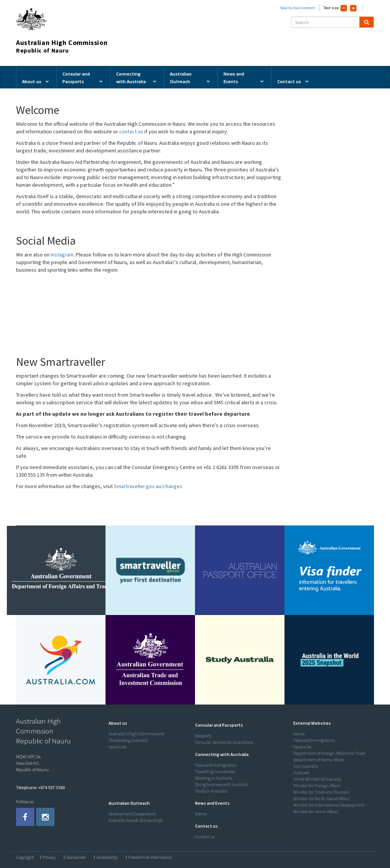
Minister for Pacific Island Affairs (321, 798)
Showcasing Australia (128, 740)
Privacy (49, 857)
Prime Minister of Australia (317, 779)
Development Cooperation (132, 814)
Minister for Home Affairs (316, 811)
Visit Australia (306, 766)
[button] (116, 723)
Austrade (301, 773)
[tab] (150, 723)
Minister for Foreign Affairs (317, 786)
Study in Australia (211, 791)
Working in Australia (214, 778)
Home (299, 734)
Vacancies (117, 747)
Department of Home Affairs (319, 760)
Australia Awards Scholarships (136, 820)
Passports (203, 736)
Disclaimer (76, 857)
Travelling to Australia (215, 771)
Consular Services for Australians (224, 742)
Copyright (25, 857)
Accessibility (107, 857)
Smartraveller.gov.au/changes (148, 486)
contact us (132, 131)
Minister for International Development (329, 805)
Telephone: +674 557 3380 (40, 787)
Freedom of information (150, 857)
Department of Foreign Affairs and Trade (329, 753)
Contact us (205, 837)
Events (201, 814)
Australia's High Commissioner (137, 734)
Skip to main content (297, 8)
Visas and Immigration (216, 765)
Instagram (62, 255)
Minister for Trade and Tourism (321, 792)
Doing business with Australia (222, 784)
